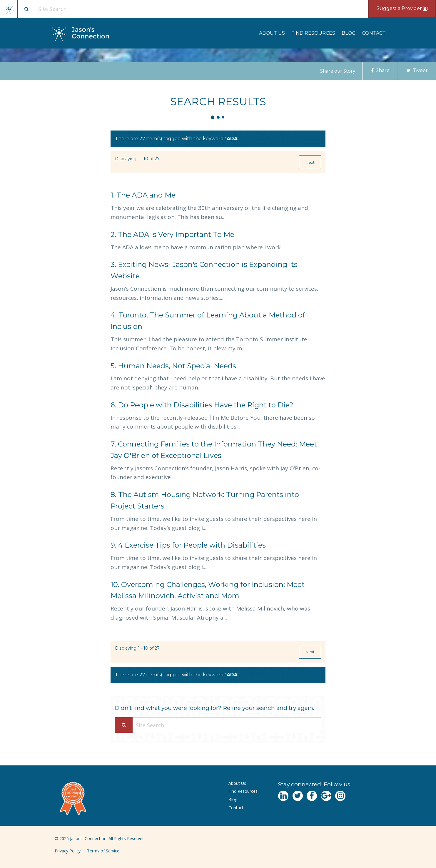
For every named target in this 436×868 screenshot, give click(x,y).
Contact (374, 33)
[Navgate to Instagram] (340, 796)
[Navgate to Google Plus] (326, 796)
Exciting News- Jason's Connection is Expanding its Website (204, 270)
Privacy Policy (68, 851)
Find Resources (313, 33)
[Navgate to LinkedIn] (283, 796)
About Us (272, 33)
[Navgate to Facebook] (312, 796)
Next (310, 162)
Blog (349, 33)
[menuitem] (272, 33)
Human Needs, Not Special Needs (173, 366)
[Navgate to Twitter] (298, 796)
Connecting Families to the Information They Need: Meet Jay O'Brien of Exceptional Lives (214, 450)
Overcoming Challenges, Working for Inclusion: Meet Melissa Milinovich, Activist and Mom (208, 590)
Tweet (417, 70)
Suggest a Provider (402, 8)
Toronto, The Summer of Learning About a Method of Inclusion (208, 321)
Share (380, 70)
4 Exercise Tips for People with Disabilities (188, 545)
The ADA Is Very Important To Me (172, 234)
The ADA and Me (143, 195)
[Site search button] (26, 9)
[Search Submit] (124, 725)
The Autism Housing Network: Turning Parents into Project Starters (205, 500)
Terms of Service (103, 851)
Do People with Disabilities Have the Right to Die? (202, 405)
